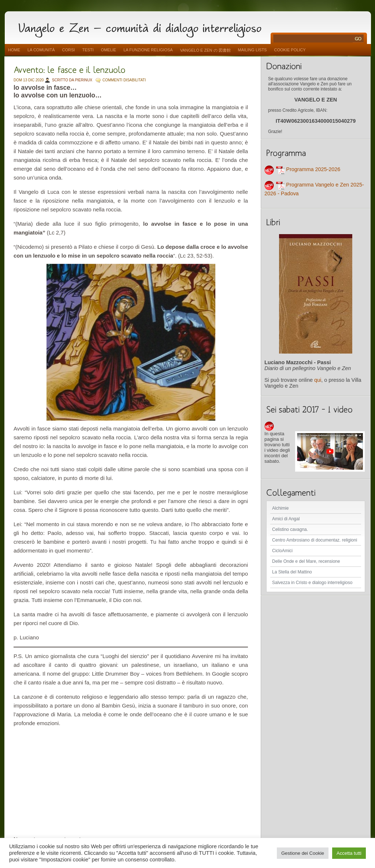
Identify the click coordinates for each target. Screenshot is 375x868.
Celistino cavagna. (290, 529)
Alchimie (280, 508)
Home (14, 50)
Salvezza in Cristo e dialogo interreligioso (312, 583)
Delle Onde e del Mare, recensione (306, 561)
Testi (88, 50)
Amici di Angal (286, 519)
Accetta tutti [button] (349, 853)
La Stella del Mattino (292, 572)
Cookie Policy (290, 50)
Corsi (69, 50)
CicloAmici (282, 551)
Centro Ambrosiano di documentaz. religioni (315, 540)
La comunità (41, 50)
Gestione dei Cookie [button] (303, 853)
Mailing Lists (253, 50)
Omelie (109, 50)
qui (318, 380)
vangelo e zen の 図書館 (205, 50)
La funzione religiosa (148, 50)
